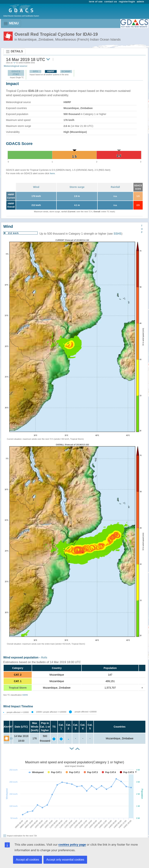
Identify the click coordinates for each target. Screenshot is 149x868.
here (52, 173)
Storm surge (77, 187)
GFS (35, 71)
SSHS (117, 234)
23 (11, 738)
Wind (36, 187)
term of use (96, 2)
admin (140, 2)
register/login (127, 2)
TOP (142, 229)
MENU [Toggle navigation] (11, 24)
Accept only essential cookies (65, 860)
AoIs (44, 657)
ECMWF (66, 71)
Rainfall (115, 187)
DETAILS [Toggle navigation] (14, 52)
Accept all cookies (28, 860)
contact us (111, 2)
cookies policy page (72, 845)
